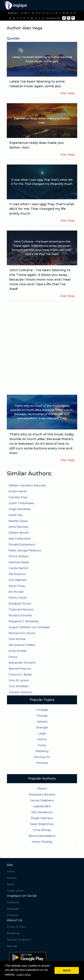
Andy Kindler (18, 651)
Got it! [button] (67, 970)
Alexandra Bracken (42, 795)
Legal (42, 733)
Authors (12, 878)
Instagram (13, 909)
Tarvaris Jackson (20, 692)
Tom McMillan (19, 686)
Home (11, 871)
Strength (42, 727)
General (42, 722)
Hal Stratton (17, 574)
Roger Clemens (42, 818)
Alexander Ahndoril (22, 663)
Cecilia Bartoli (18, 568)
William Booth (19, 533)
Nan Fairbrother (20, 539)
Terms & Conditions (19, 940)
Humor (42, 739)
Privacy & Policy (17, 927)
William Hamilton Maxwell (27, 485)
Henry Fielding (42, 842)
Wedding (42, 751)
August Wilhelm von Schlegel (29, 627)
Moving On (42, 757)
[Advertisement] (42, 348)
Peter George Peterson (25, 550)
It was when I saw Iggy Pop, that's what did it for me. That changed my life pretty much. (42, 209)
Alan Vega (68, 93)
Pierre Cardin (18, 598)
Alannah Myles (19, 562)
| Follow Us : (53, 18)
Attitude (42, 763)
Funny (42, 745)
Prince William (19, 556)
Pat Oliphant (18, 580)
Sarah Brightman (42, 824)
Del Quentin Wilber (22, 645)
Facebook (13, 902)
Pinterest (12, 915)
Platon (42, 789)
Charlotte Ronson (21, 610)
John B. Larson (19, 680)
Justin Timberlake (21, 503)
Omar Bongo (42, 830)
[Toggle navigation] (75, 5)
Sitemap (12, 946)
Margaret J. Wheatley (24, 621)
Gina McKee (17, 639)
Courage (42, 710)
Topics (11, 884)
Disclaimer (13, 933)
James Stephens (42, 800)
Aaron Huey (17, 586)
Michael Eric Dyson (22, 633)
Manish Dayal (18, 521)
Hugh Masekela (20, 509)
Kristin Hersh (18, 491)
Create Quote (15, 891)
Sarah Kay (16, 515)
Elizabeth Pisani (20, 604)
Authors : (14, 13)
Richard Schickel (20, 615)
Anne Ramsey (18, 527)
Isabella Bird (42, 806)
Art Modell (16, 592)
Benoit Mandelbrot (42, 836)
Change (42, 716)
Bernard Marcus (20, 669)
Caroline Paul (18, 497)
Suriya (13, 657)
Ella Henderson (42, 812)
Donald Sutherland (22, 545)
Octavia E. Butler (20, 674)
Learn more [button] (24, 975)
